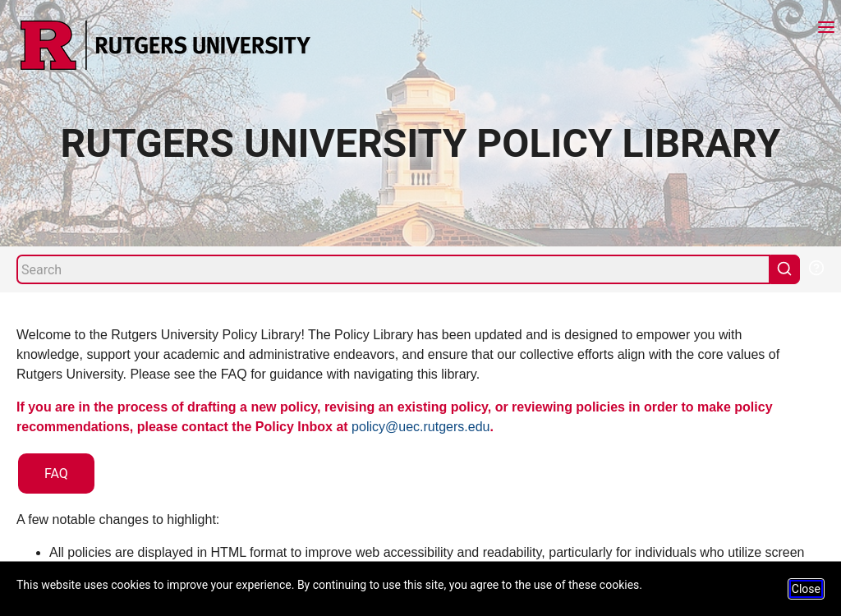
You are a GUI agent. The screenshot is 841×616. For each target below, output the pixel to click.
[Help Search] (816, 266)
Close (806, 589)
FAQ (56, 473)
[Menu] (826, 29)
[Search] (393, 269)
